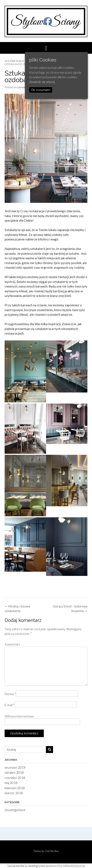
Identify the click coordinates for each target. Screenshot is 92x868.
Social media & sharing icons (26, 866)
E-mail (10, 705)
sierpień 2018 (14, 772)
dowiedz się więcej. (42, 82)
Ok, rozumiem (41, 90)
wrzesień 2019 (15, 767)
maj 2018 (11, 783)
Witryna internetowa (19, 716)
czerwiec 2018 (15, 778)
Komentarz (12, 644)
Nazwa (10, 694)
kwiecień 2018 (15, 788)
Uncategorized (15, 810)
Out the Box (52, 851)
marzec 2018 (14, 793)
